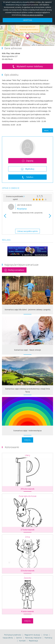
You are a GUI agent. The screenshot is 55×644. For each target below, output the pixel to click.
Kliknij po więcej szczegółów (32, 15)
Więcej (28, 440)
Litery (27, 455)
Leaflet (33, 45)
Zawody (27, 578)
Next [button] (50, 216)
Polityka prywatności (13, 635)
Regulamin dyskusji (33, 635)
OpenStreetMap (42, 45)
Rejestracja (33, 641)
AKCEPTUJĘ (27, 20)
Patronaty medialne (33, 638)
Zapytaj (29, 161)
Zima (28, 537)
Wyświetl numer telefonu (30, 66)
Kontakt (22, 641)
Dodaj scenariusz (16, 270)
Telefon (29, 177)
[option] (27, 209)
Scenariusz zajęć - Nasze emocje (28, 350)
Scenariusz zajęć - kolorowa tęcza (27, 430)
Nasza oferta (8, 638)
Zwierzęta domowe (28, 496)
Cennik (19, 638)
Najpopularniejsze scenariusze (21, 265)
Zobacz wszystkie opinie (27, 231)
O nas (46, 635)
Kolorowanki (12, 447)
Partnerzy (48, 638)
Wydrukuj (29, 169)
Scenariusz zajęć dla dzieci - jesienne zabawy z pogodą (27, 309)
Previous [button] (5, 216)
